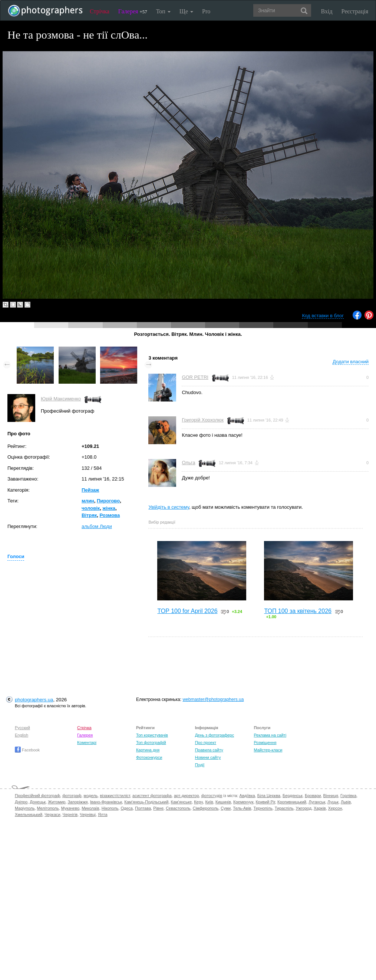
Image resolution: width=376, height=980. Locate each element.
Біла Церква (269, 796)
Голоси (16, 556)
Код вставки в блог (323, 316)
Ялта (103, 815)
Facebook (27, 750)
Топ (163, 11)
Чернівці (88, 815)
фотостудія (212, 796)
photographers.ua (34, 700)
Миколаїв (90, 808)
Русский (22, 728)
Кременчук (243, 802)
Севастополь (178, 808)
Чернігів (70, 815)
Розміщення (265, 743)
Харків (320, 808)
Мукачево (70, 808)
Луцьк (333, 802)
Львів (346, 802)
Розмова (110, 515)
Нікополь (110, 808)
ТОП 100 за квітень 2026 (298, 611)
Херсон (335, 808)
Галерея (133, 11)
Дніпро (21, 802)
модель (91, 796)
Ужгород (304, 808)
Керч (198, 802)
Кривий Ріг (265, 802)
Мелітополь (48, 808)
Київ (209, 802)
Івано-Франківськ (106, 802)
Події (200, 765)
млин (88, 501)
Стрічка (100, 11)
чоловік (91, 508)
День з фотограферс (215, 735)
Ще (186, 11)
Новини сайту (208, 757)
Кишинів (223, 802)
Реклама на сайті (270, 735)
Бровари (313, 796)
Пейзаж (90, 490)
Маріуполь (25, 808)
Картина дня (148, 750)
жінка (109, 508)
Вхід (327, 11)
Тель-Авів (242, 808)
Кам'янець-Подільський (146, 802)
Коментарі (87, 743)
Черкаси (52, 815)
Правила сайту (209, 750)
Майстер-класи (268, 750)
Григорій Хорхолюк (203, 420)
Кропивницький (292, 802)
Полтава (143, 808)
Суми (226, 808)
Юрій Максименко (61, 399)
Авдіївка (247, 796)
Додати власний (351, 362)
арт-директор (187, 796)
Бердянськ (293, 796)
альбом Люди (97, 526)
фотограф (72, 796)
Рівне (158, 808)
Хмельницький (29, 815)
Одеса (126, 808)
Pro (206, 11)
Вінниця (331, 796)
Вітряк (89, 515)
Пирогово (108, 501)
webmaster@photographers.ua (213, 699)
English (22, 735)
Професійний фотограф (37, 796)
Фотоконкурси (149, 757)
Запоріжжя (77, 802)
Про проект (206, 743)
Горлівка (348, 796)
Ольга (188, 463)
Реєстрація (355, 11)
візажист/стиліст (115, 796)
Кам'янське (182, 802)
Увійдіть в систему (169, 507)
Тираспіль (284, 808)
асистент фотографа (152, 796)
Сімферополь (206, 808)
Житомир (57, 802)
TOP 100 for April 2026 (187, 611)
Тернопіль (263, 808)
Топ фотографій (151, 743)
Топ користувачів (152, 735)
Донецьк (38, 802)
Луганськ (317, 802)
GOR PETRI (195, 377)
